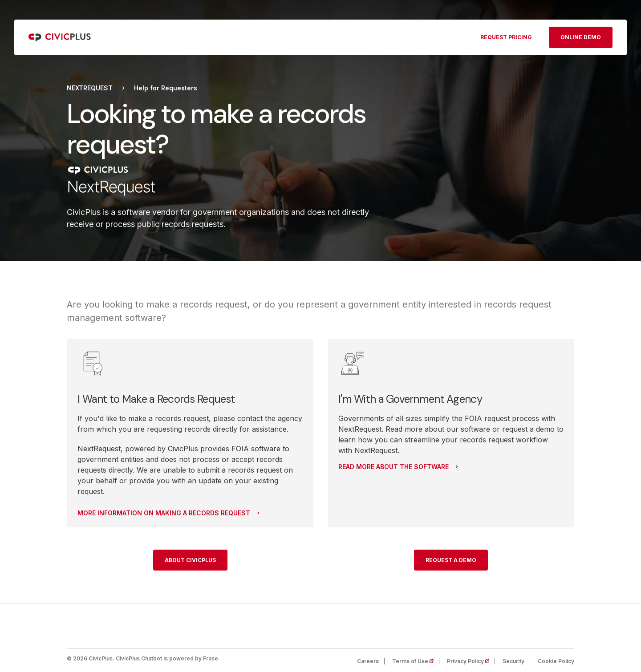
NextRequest (90, 88)
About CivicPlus (190, 560)
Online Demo (581, 37)
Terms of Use (416, 661)
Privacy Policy (471, 661)
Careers (368, 661)
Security (513, 661)
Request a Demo (451, 560)
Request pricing (506, 37)
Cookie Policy (556, 661)
